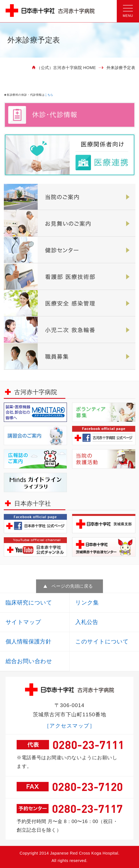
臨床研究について (29, 603)
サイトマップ (23, 622)
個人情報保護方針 (28, 642)
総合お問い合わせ (29, 661)
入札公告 (87, 622)
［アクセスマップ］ (70, 726)
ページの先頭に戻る (72, 586)
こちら (49, 95)
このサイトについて (102, 642)
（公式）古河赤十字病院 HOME (66, 68)
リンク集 (87, 603)
